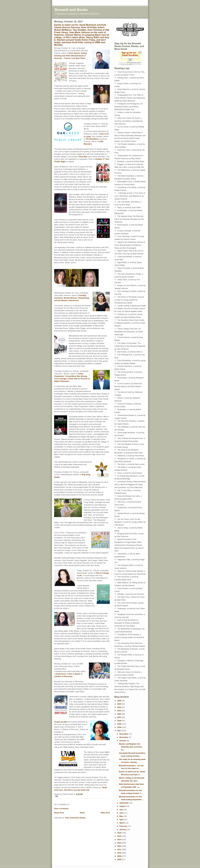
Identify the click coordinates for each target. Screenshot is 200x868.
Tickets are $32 (61, 722)
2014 (120, 839)
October (123, 741)
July (122, 810)
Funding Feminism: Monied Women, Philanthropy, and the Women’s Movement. (72, 298)
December (124, 734)
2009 (120, 856)
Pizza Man (83, 157)
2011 (120, 849)
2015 (120, 836)
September (124, 803)
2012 (120, 846)
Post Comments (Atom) (75, 818)
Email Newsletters (127, 64)
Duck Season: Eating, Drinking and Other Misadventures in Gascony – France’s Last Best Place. (71, 56)
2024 (120, 707)
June (122, 813)
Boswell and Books (71, 10)
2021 (120, 717)
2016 (120, 833)
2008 (120, 859)
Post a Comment (61, 809)
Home (82, 813)
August (123, 806)
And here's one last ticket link (77, 790)
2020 (120, 721)
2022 (120, 714)
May (121, 816)
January (123, 830)
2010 (120, 853)
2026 (120, 701)
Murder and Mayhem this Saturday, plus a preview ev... (130, 747)
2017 (120, 731)
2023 (120, 711)
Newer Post (59, 813)
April (122, 820)
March (122, 823)
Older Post (105, 813)
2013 (120, 843)
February (124, 826)
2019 (120, 724)
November (124, 737)
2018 (120, 727)
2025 (120, 704)
